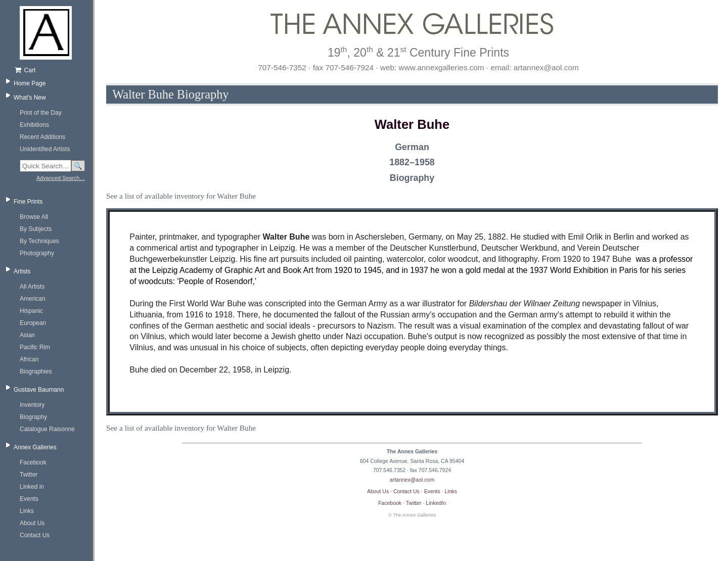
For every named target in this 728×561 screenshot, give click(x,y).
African (29, 359)
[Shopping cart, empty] (49, 70)
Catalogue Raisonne (47, 429)
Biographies (36, 371)
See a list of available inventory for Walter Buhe (181, 196)
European (33, 323)
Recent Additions (42, 137)
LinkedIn (436, 503)
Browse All (34, 217)
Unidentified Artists (45, 149)
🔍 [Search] (78, 166)
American (33, 299)
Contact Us (35, 535)
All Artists (32, 287)
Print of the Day (41, 113)
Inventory (32, 405)
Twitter (29, 475)
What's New (30, 98)
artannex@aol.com (412, 480)
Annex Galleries (35, 447)
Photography (37, 253)
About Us (32, 523)
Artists (22, 271)
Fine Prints (28, 202)
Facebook (33, 462)
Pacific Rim (35, 347)
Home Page (30, 83)
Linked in (32, 487)
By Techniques (39, 241)
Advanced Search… (61, 178)
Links (27, 511)
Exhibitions (34, 125)
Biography (33, 417)
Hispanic (31, 311)
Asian (27, 335)
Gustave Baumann (39, 390)
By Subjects (36, 229)
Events (29, 499)
